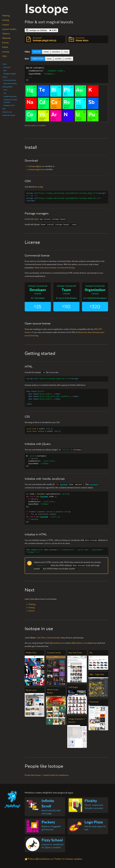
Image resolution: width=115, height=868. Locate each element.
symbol (58, 59)
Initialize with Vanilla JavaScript (10, 101)
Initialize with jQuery (10, 97)
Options (6, 34)
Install (4, 64)
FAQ (4, 56)
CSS (5, 93)
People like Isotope (9, 115)
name (49, 59)
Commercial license (10, 80)
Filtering (6, 16)
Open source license (10, 84)
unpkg (40, 187)
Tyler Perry (41, 638)
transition (56, 52)
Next (4, 109)
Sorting (6, 20)
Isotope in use (7, 112)
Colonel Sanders (53, 638)
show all (37, 52)
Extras (5, 47)
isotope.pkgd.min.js (37, 170)
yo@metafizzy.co (78, 643)
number (68, 59)
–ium (66, 52)
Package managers (10, 74)
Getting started (7, 87)
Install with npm (31, 219)
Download (7, 67)
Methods (6, 38)
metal (46, 52)
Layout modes (9, 29)
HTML (5, 90)
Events (6, 43)
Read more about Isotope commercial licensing (55, 268)
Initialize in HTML (9, 106)
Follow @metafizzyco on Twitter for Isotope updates (53, 859)
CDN (5, 71)
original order (38, 59)
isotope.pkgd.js (35, 166)
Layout (6, 25)
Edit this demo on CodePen (35, 126)
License (6, 52)
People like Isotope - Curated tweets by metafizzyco (47, 775)
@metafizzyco (56, 643)
